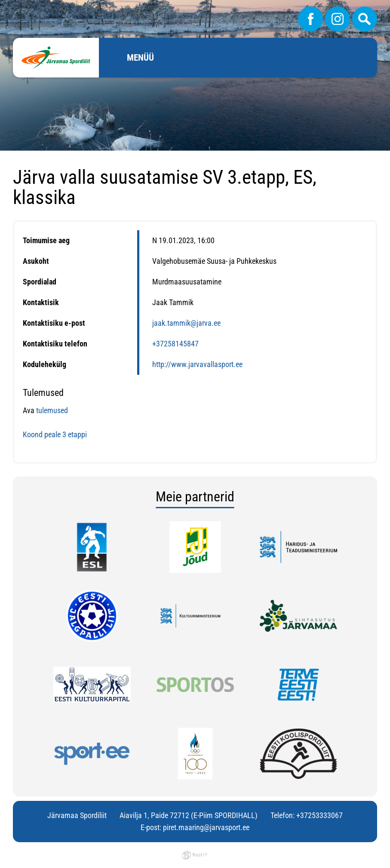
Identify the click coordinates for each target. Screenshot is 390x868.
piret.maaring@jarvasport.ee (206, 827)
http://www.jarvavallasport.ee (197, 364)
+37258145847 (175, 344)
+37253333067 (319, 815)
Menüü (140, 58)
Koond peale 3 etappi (56, 434)
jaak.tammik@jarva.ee (186, 323)
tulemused (52, 410)
